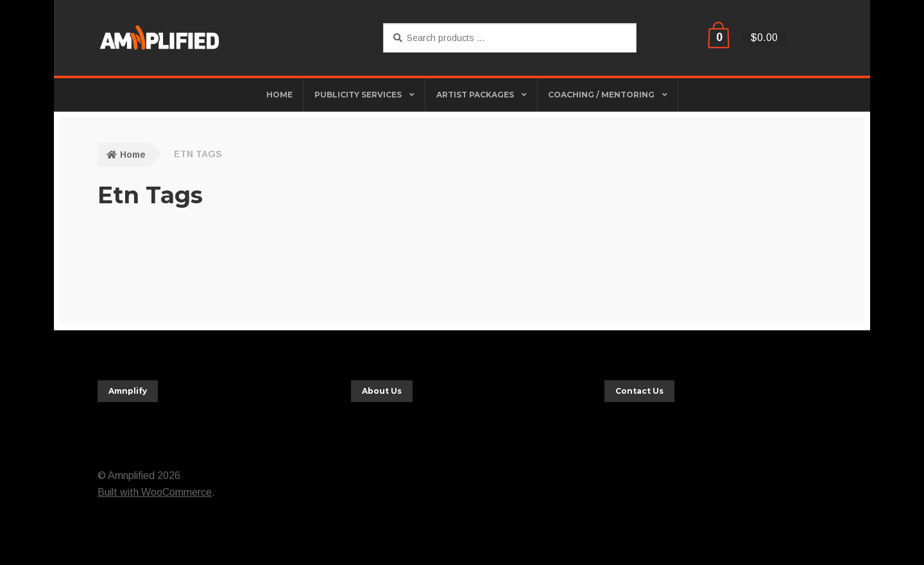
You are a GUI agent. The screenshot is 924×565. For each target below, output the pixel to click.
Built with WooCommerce (155, 492)
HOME (279, 95)
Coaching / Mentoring (601, 95)
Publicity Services (358, 95)
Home (133, 155)
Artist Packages (475, 95)
